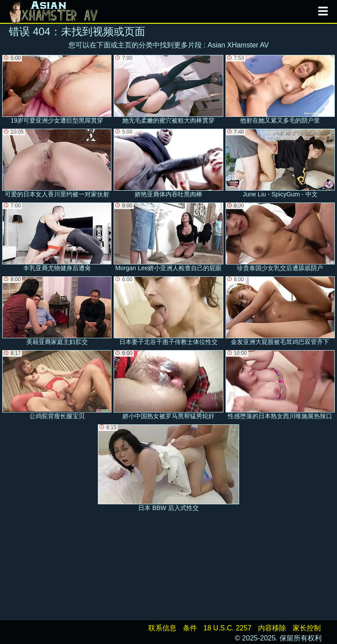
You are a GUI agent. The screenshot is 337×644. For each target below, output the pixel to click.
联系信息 (162, 628)
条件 (190, 628)
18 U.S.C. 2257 (228, 628)
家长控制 (307, 628)
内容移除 (272, 628)
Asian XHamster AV (238, 45)
